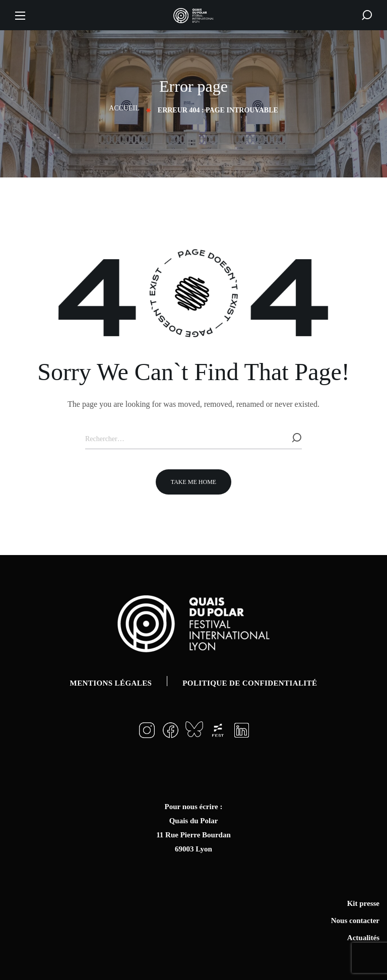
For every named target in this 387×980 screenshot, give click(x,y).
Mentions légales (111, 683)
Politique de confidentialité (250, 683)
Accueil (124, 108)
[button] (367, 15)
